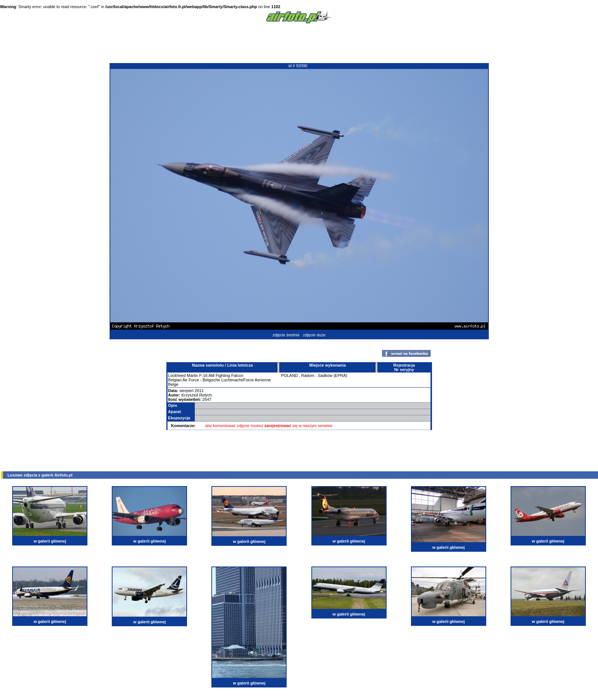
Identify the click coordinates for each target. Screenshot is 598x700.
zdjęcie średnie (286, 335)
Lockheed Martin (183, 375)
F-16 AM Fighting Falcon (221, 375)
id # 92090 (298, 66)
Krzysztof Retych (197, 395)
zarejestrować (278, 426)
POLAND (289, 375)
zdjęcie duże (314, 335)
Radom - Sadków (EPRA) (324, 375)
